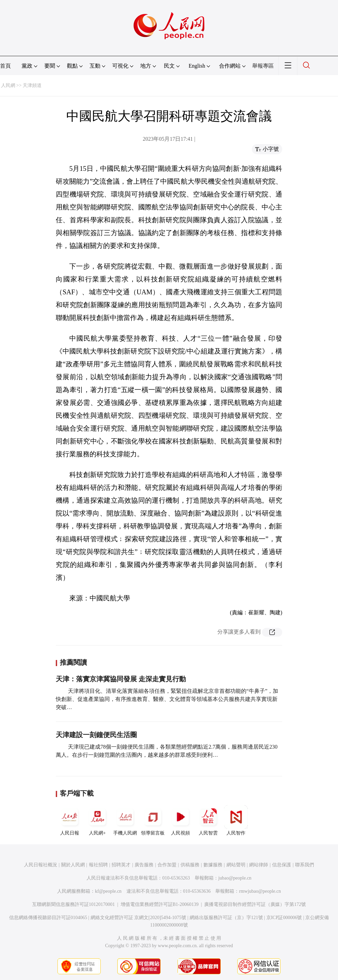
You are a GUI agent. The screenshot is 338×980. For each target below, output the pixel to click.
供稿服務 (190, 865)
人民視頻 (180, 820)
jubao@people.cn (235, 878)
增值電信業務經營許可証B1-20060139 (160, 904)
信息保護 (282, 865)
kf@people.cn (108, 891)
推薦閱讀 (73, 662)
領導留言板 (153, 820)
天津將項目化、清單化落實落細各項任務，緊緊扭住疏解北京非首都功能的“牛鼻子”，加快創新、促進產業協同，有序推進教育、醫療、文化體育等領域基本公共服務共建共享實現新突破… (167, 699)
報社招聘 (98, 865)
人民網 (8, 85)
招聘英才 (121, 865)
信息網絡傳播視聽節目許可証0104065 (48, 918)
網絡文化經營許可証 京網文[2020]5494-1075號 (139, 918)
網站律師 (259, 865)
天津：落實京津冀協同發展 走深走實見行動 (121, 679)
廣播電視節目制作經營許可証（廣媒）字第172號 (255, 904)
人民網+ (97, 820)
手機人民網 (125, 820)
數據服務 (213, 865)
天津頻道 (32, 85)
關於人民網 (73, 865)
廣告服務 (144, 865)
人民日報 (70, 820)
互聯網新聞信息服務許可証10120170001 (74, 904)
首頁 (5, 66)
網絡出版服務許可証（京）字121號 (226, 918)
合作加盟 (167, 865)
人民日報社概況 (41, 865)
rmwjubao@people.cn (260, 891)
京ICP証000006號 (284, 918)
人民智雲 (208, 820)
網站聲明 (236, 865)
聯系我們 (305, 865)
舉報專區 (263, 66)
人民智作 (236, 820)
